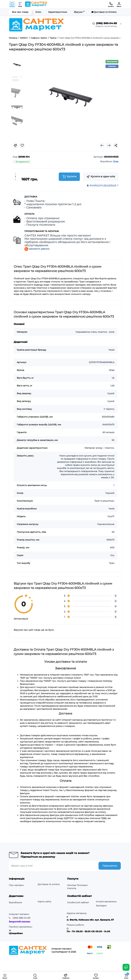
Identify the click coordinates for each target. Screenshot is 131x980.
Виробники (15, 902)
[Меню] (20, 4)
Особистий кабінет (78, 902)
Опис (38, 12)
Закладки (101, 906)
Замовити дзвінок (37, 249)
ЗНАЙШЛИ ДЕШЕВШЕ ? (103, 185)
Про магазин (16, 885)
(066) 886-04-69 (104, 24)
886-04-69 (21, 918)
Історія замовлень (106, 902)
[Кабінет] (119, 4)
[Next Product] (109, 145)
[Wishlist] (22, 145)
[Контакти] (111, 4)
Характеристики (58, 12)
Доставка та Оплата (104, 12)
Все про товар (20, 12)
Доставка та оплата (49, 884)
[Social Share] (116, 145)
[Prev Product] (102, 145)
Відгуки (79, 12)
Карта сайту (44, 902)
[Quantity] (16, 177)
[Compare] (15, 145)
